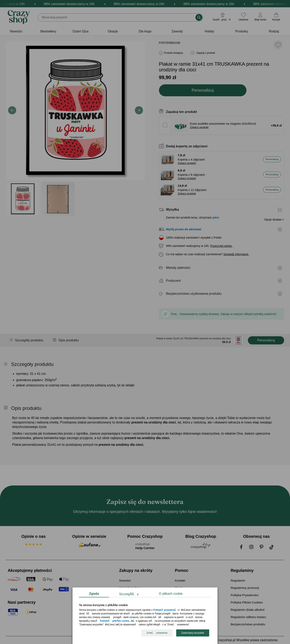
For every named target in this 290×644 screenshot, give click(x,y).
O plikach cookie (171, 594)
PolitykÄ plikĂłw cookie (115, 621)
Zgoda (94, 594)
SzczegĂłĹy (129, 594)
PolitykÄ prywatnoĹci (166, 610)
